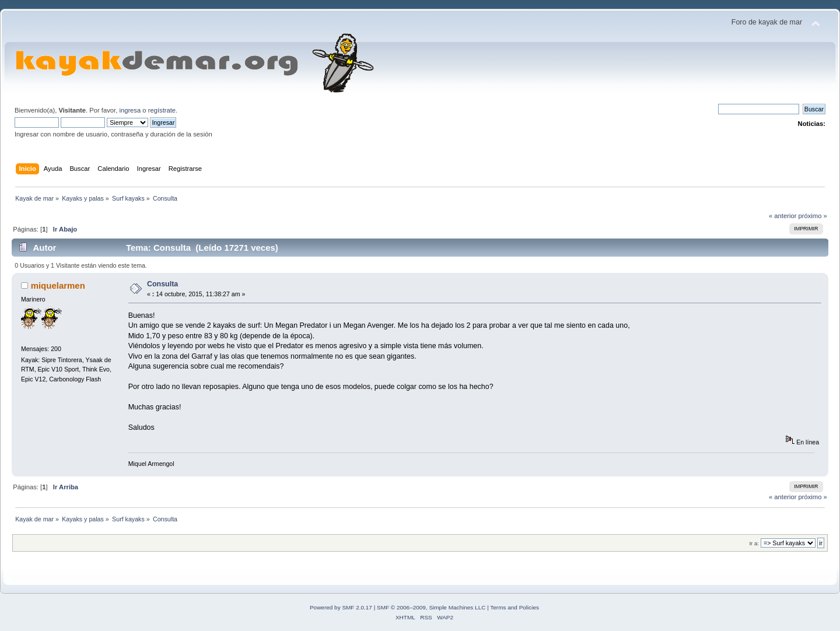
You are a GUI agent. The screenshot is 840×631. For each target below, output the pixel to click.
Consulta (162, 284)
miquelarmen (58, 285)
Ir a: (754, 543)
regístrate (162, 110)
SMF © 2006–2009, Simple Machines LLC (431, 607)
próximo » (813, 216)
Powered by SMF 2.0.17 (341, 607)
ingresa (130, 110)
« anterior (783, 216)
